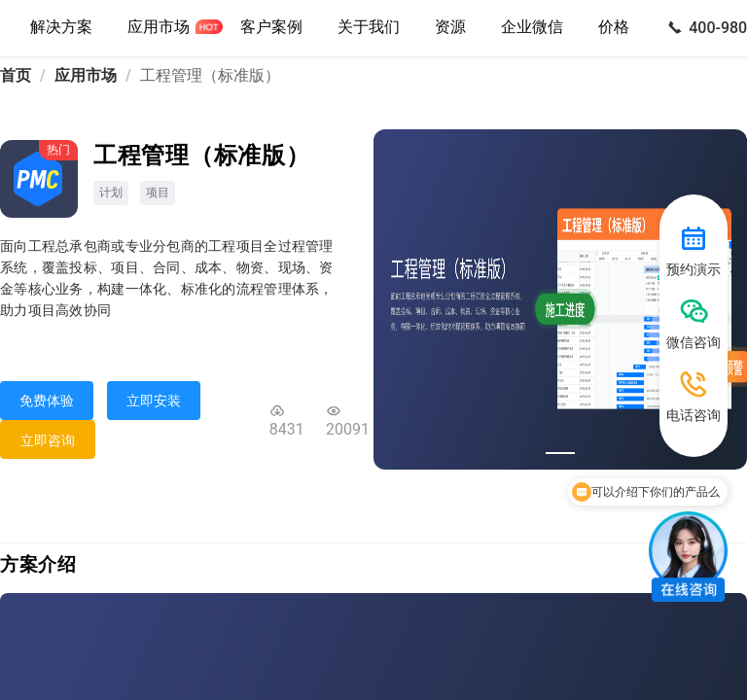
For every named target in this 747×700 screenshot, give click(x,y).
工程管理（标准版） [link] (210, 75)
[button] (369, 28)
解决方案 (61, 27)
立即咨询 (48, 440)
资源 (450, 27)
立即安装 (154, 401)
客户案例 (271, 27)
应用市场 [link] (86, 75)
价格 (614, 27)
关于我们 (369, 27)
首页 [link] (16, 75)
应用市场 (159, 27)
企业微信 (532, 27)
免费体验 (47, 401)
